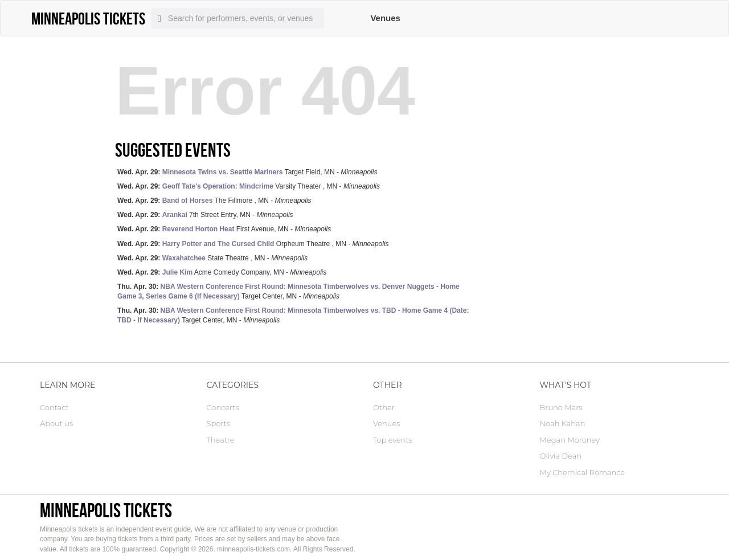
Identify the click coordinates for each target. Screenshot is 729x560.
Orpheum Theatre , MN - (253, 244)
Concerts (223, 407)
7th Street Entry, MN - (205, 215)
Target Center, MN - (288, 291)
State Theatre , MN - (212, 258)
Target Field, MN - (247, 172)
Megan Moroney (570, 440)
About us (56, 423)
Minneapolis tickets (106, 510)
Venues (385, 18)
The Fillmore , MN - (214, 201)
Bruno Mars (561, 407)
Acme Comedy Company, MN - (222, 272)
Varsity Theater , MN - (249, 186)
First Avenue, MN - (224, 229)
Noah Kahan (563, 423)
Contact (54, 407)
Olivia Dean (561, 456)
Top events (393, 440)
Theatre (221, 440)
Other (384, 407)
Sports (218, 423)
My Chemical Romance (583, 472)
